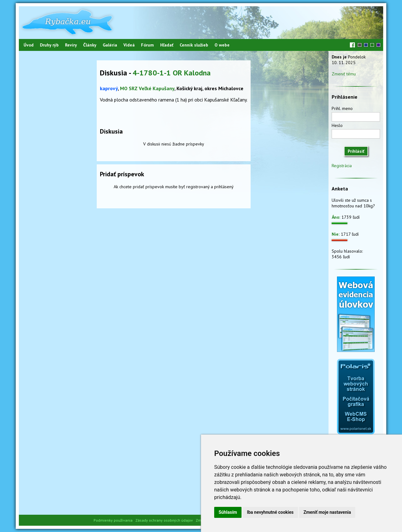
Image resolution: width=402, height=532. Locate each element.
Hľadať (167, 45)
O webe (222, 45)
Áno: (336, 217)
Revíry (71, 45)
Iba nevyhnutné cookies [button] (270, 512)
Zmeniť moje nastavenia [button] (327, 512)
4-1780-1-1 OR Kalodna (172, 73)
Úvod (29, 45)
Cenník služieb (194, 45)
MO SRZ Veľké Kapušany (147, 88)
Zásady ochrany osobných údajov (164, 520)
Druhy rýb (49, 45)
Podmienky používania (113, 520)
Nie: (336, 234)
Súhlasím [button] (228, 512)
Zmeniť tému (344, 74)
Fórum (147, 45)
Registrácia (342, 166)
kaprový (109, 88)
